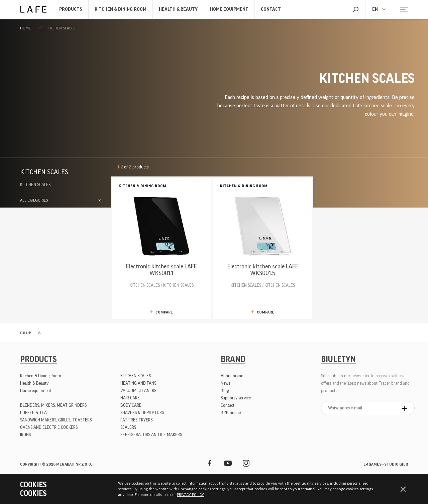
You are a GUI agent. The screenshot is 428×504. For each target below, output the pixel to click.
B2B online (231, 413)
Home (25, 28)
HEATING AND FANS (138, 383)
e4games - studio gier (386, 464)
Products (71, 9)
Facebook (209, 463)
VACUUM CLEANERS (138, 391)
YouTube (228, 463)
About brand (232, 376)
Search (356, 9)
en (375, 9)
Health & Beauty (178, 9)
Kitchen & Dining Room (121, 9)
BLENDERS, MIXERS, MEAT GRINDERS (53, 405)
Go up (26, 333)
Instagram (246, 463)
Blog (225, 391)
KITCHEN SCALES (61, 28)
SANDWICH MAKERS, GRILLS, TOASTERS (56, 420)
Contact (271, 9)
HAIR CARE (130, 398)
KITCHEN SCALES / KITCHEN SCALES (161, 235)
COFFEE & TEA (33, 413)
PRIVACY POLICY (190, 495)
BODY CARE (131, 405)
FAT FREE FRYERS (136, 420)
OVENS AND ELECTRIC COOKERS (49, 427)
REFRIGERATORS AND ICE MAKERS (151, 435)
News (225, 383)
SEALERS (128, 427)
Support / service (236, 398)
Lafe (33, 9)
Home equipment (229, 9)
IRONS (25, 435)
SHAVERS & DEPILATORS (142, 413)
